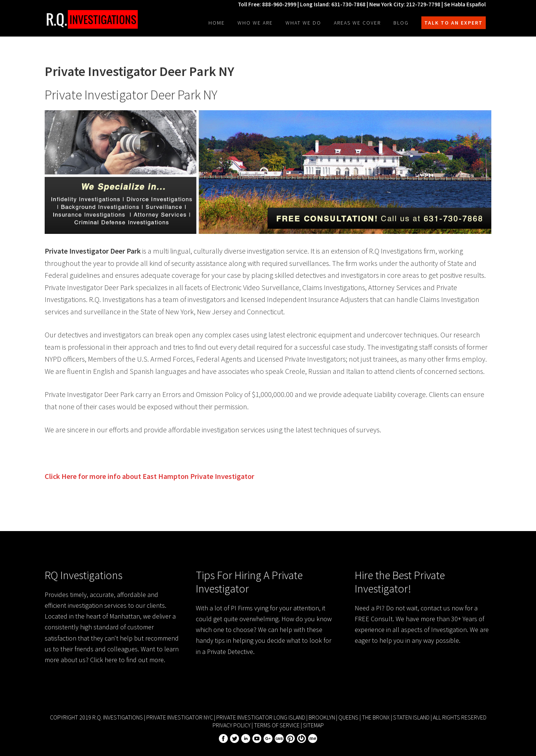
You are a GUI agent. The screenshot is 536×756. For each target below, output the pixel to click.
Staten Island (411, 717)
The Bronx (376, 717)
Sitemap (313, 725)
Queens (348, 717)
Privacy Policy (232, 725)
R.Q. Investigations (91, 19)
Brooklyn (322, 717)
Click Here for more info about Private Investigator (149, 476)
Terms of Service (277, 725)
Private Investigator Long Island (261, 717)
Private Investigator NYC (180, 717)
